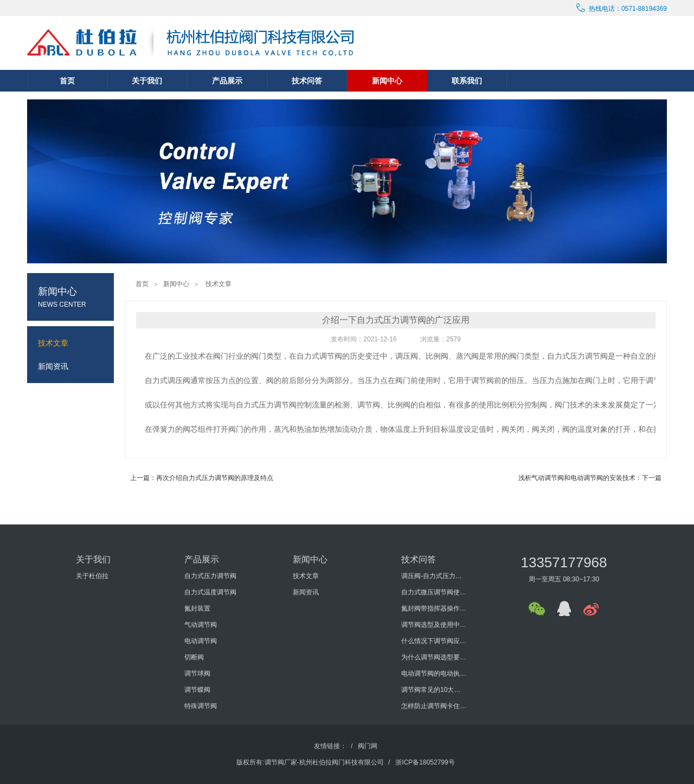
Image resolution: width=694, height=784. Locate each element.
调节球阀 (197, 673)
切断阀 (194, 657)
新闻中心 (387, 81)
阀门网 (368, 746)
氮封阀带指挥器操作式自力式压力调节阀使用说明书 (434, 608)
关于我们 (147, 81)
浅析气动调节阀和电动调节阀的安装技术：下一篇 (590, 478)
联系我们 (467, 81)
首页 (67, 81)
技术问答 (307, 81)
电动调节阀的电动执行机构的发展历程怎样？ (434, 673)
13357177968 (564, 562)
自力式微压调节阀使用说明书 (434, 592)
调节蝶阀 (197, 690)
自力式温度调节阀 (210, 592)
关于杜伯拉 (92, 576)
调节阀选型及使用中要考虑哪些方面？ (434, 625)
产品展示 (227, 81)
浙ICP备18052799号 (425, 762)
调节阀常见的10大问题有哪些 (434, 690)
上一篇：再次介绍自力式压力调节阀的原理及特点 (202, 478)
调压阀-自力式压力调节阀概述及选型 (434, 576)
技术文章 (219, 284)
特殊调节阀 (201, 706)
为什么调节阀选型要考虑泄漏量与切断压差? (434, 657)
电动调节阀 (201, 641)
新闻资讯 (306, 592)
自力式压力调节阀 (210, 576)
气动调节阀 (201, 625)
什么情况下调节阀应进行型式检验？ (434, 641)
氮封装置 (197, 608)
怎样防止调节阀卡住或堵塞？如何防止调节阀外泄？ (434, 706)
